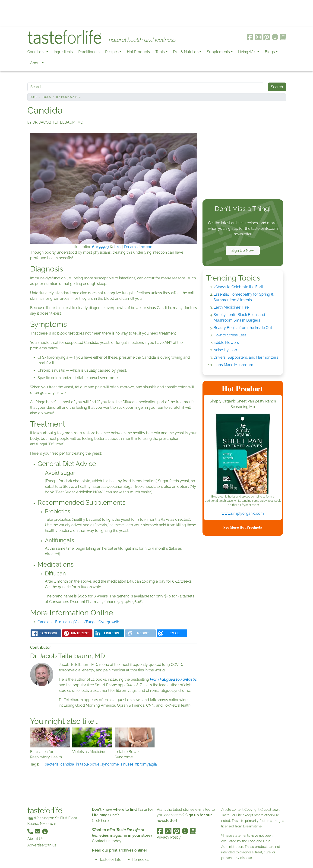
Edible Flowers (226, 343)
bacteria (52, 764)
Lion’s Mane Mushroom (233, 365)
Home (33, 97)
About (35, 63)
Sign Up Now (243, 251)
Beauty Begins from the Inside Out (243, 328)
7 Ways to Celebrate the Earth (239, 287)
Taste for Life (110, 860)
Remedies (141, 860)
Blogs (270, 52)
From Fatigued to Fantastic (173, 679)
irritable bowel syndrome (97, 764)
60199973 (101, 247)
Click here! (101, 821)
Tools (160, 52)
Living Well (247, 52)
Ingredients (63, 52)
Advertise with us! (42, 845)
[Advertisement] (157, 13)
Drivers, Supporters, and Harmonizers (246, 357)
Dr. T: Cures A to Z (68, 97)
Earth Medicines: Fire (231, 307)
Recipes (112, 52)
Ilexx (118, 247)
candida (67, 764)
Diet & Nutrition (186, 52)
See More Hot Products (243, 527)
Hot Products (138, 52)
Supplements (218, 52)
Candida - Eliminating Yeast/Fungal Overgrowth (78, 622)
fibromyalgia (146, 764)
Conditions (36, 52)
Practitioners (89, 52)
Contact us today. (107, 841)
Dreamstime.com (139, 247)
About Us (35, 839)
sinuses (127, 764)
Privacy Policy (169, 837)
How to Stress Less (230, 335)
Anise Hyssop (225, 350)
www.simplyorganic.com (243, 513)
